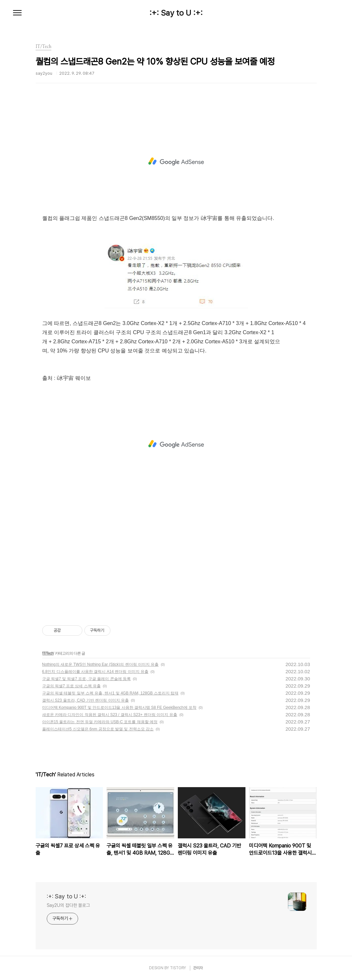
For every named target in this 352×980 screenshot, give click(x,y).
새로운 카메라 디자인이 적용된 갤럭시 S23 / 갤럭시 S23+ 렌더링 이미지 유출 (110, 715)
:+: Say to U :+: (176, 13)
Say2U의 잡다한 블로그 (68, 905)
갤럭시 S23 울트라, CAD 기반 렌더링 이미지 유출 (85, 700)
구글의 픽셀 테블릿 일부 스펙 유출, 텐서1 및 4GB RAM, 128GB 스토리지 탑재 (110, 693)
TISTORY (178, 968)
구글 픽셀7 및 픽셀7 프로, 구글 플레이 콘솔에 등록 (86, 679)
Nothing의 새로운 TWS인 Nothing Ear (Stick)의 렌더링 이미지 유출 (101, 664)
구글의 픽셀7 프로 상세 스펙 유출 (71, 686)
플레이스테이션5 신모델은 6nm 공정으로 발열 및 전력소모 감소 (98, 729)
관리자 (198, 968)
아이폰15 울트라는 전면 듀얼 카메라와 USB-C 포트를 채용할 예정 (100, 722)
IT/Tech (48, 653)
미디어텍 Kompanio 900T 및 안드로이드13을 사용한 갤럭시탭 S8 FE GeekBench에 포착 (119, 708)
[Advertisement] (176, 162)
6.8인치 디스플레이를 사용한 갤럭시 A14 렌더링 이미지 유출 (95, 672)
